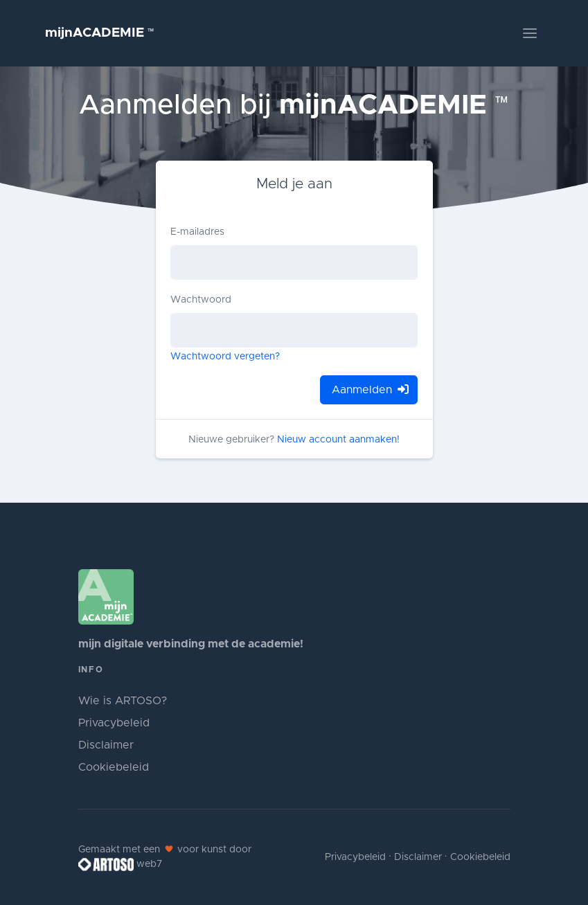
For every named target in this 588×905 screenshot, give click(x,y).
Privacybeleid (114, 723)
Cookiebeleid (114, 767)
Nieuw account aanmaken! (338, 440)
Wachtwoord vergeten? (225, 357)
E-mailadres (197, 232)
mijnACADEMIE (100, 33)
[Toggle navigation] (530, 33)
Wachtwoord (201, 300)
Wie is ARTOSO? (123, 701)
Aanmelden (369, 389)
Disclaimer (106, 745)
